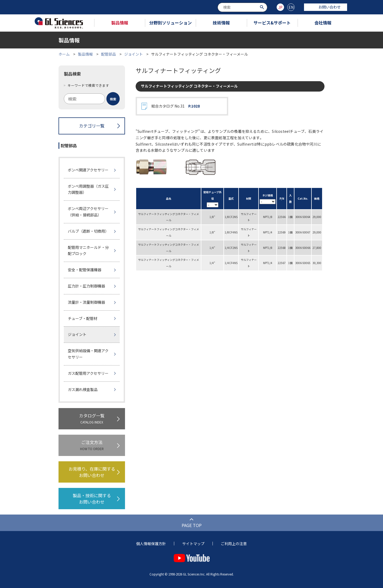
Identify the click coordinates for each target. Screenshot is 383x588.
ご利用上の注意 (234, 544)
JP (280, 7)
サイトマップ (193, 544)
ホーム (64, 54)
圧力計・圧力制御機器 (86, 286)
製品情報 (120, 23)
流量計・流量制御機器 (86, 302)
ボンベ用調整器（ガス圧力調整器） (88, 189)
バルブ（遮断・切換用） (88, 231)
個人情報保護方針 (151, 544)
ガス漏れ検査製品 (83, 389)
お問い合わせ (326, 7)
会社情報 (323, 23)
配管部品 (109, 54)
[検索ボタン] (263, 7)
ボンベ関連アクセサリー (88, 170)
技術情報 (221, 23)
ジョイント (134, 54)
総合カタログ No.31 (176, 106)
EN (291, 7)
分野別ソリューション (170, 23)
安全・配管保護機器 (85, 270)
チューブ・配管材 (83, 318)
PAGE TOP (192, 525)
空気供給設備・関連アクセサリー (88, 354)
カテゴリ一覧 (92, 126)
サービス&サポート (272, 23)
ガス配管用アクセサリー (88, 373)
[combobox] (242, 7)
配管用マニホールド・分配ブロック (88, 250)
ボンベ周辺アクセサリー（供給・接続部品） (88, 212)
